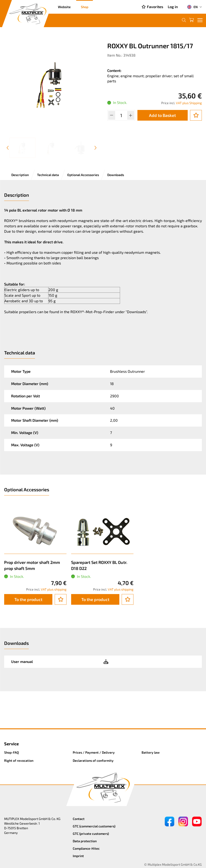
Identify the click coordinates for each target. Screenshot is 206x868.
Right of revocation (19, 760)
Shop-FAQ (12, 752)
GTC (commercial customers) (94, 826)
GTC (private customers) (91, 834)
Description (20, 175)
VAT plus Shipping (189, 103)
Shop (85, 7)
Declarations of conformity (93, 760)
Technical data (48, 175)
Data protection (85, 841)
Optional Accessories (83, 175)
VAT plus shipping (54, 589)
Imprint (78, 856)
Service (11, 744)
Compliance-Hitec (86, 848)
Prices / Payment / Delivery (94, 752)
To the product (28, 599)
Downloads (116, 175)
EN (192, 7)
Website (64, 7)
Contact (79, 819)
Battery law (151, 752)
